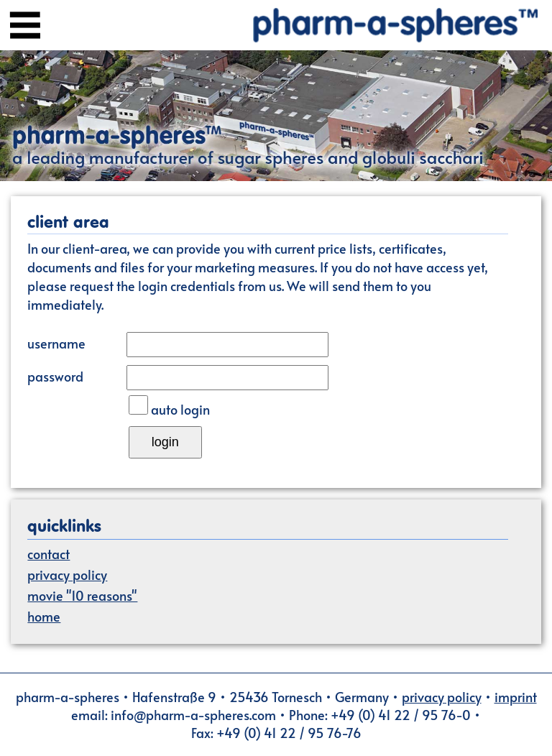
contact (49, 554)
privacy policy (67, 575)
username (56, 343)
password (55, 376)
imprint (516, 697)
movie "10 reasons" (82, 595)
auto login (180, 409)
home (44, 616)
